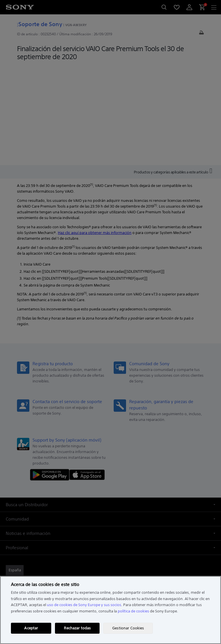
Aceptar (31, 628)
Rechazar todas (77, 628)
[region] (110, 610)
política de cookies (133, 611)
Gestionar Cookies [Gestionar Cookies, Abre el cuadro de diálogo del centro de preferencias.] (128, 628)
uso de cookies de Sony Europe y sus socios (84, 605)
